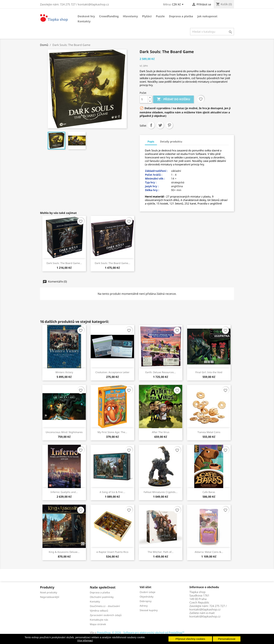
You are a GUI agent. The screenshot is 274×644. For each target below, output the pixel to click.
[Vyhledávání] (212, 32)
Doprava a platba (181, 16)
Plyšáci (147, 16)
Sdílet (151, 125)
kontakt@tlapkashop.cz (205, 616)
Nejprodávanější (50, 597)
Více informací (85, 641)
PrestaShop (104, 632)
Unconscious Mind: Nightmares (64, 432)
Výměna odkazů (99, 611)
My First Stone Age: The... (112, 432)
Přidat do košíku (173, 99)
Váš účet (145, 587)
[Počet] (144, 99)
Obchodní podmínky (102, 597)
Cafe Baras (209, 492)
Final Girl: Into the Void (209, 372)
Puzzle (160, 16)
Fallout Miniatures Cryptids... (161, 492)
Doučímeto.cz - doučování (105, 606)
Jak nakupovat (207, 16)
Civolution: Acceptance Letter (112, 372)
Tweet (160, 125)
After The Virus (161, 432)
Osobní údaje (147, 592)
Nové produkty (49, 592)
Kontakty (84, 21)
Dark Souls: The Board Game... (64, 263)
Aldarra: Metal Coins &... (209, 552)
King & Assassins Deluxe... (64, 552)
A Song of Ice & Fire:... (112, 492)
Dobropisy (146, 601)
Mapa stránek (98, 624)
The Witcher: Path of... (161, 552)
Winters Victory (64, 372)
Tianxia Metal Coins (209, 432)
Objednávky (147, 597)
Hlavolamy (130, 16)
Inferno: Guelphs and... (64, 492)
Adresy (144, 606)
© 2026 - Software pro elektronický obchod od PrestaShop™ (148, 632)
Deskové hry (86, 16)
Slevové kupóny (149, 610)
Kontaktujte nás (99, 620)
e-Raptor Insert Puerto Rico (112, 552)
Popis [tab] (151, 141)
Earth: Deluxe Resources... (161, 372)
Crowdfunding (109, 16)
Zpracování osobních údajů (106, 615)
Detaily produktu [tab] (171, 141)
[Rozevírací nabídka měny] (178, 5)
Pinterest (169, 125)
